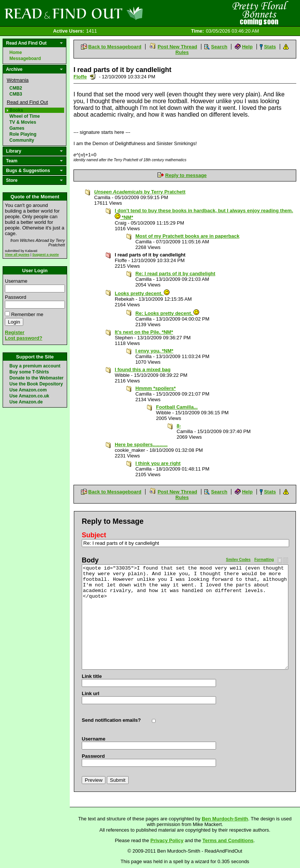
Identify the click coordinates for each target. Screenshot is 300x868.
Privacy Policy (167, 840)
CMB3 (16, 94)
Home (16, 52)
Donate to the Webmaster (36, 378)
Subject (94, 535)
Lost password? (24, 338)
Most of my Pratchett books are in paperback (187, 236)
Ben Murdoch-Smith (225, 819)
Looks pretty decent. (142, 293)
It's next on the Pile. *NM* (144, 332)
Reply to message (186, 175)
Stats (270, 47)
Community (22, 140)
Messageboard (25, 58)
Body (90, 560)
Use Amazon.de (26, 402)
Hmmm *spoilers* (156, 388)
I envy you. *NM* (154, 351)
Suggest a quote (46, 255)
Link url (91, 693)
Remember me (27, 314)
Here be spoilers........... (141, 444)
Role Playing (23, 134)
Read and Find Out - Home (113, 13)
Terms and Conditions (228, 840)
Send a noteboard (93, 77)
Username (16, 281)
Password (16, 297)
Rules (182, 52)
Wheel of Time (25, 116)
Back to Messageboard (115, 47)
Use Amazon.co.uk (29, 396)
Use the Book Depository (36, 384)
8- (179, 426)
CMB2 (16, 88)
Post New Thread (177, 47)
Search (219, 47)
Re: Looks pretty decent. (167, 313)
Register (15, 332)
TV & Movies (23, 122)
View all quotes (17, 255)
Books (16, 110)
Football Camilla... (177, 407)
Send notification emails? (111, 720)
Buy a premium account (35, 366)
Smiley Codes (238, 560)
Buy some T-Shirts (29, 372)
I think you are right (158, 463)
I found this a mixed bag (143, 370)
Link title (92, 676)
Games (17, 128)
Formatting (264, 560)
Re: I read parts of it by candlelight (175, 274)
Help (247, 47)
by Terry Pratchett (140, 192)
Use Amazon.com (28, 390)
